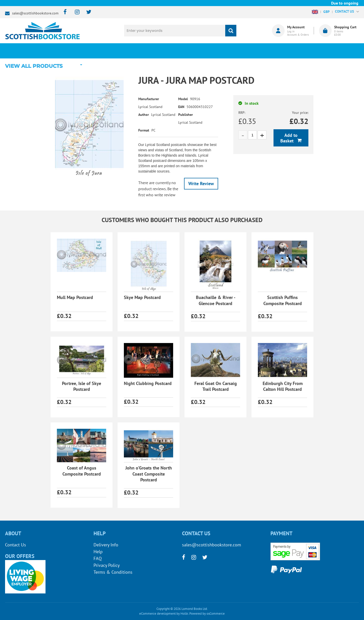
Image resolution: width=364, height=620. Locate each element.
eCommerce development (157, 614)
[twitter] (86, 12)
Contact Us (16, 545)
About (267, 51)
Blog (206, 51)
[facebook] (64, 12)
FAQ (98, 558)
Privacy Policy (107, 565)
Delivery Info (106, 545)
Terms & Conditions (113, 572)
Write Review (201, 184)
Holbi (184, 614)
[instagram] (75, 12)
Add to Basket (289, 138)
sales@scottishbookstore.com (35, 13)
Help (98, 552)
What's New (144, 51)
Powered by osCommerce (207, 614)
